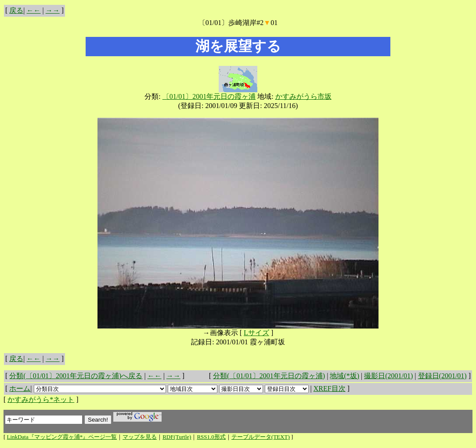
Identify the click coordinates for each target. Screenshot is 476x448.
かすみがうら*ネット (41, 399)
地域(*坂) (344, 376)
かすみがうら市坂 (303, 96)
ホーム (20, 388)
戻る (16, 10)
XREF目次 (330, 388)
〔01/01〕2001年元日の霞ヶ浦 (209, 96)
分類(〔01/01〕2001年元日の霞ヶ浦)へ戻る (76, 376)
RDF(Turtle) (177, 437)
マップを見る (140, 437)
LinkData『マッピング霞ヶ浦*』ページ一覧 (62, 437)
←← (34, 10)
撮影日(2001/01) (388, 376)
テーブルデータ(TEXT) (261, 437)
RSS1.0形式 (211, 437)
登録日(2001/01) (442, 376)
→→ (53, 10)
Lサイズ (256, 333)
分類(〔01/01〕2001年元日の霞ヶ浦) (269, 376)
